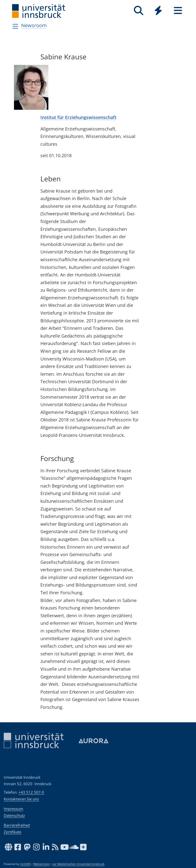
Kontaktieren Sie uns (21, 799)
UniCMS (25, 864)
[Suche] (139, 11)
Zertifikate (12, 832)
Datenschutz (14, 815)
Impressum (13, 809)
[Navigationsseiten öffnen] (15, 26)
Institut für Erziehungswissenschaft (78, 117)
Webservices (41, 864)
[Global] (158, 11)
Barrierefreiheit (17, 825)
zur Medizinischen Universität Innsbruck (78, 864)
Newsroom (34, 25)
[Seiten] (178, 11)
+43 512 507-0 (31, 792)
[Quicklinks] (158, 11)
